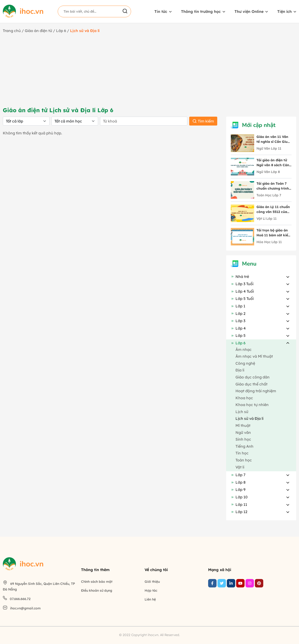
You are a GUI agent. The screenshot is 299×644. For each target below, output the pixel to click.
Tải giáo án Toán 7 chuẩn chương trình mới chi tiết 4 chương (274, 186)
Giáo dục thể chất (251, 384)
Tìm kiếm (203, 121)
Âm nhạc (244, 349)
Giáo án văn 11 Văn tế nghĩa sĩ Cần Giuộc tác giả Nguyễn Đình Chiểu (274, 139)
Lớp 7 (238, 475)
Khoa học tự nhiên (252, 405)
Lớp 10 (239, 497)
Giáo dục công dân (253, 377)
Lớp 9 (238, 489)
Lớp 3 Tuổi (242, 284)
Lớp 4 (238, 328)
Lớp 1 (238, 306)
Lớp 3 (238, 321)
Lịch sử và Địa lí (249, 418)
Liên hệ (150, 599)
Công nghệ (245, 363)
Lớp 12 (239, 512)
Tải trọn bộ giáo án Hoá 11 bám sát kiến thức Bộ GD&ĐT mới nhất (273, 233)
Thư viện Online (249, 11)
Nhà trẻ (240, 277)
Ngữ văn (243, 432)
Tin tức (161, 11)
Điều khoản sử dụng (97, 590)
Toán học (244, 460)
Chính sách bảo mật (97, 582)
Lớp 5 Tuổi (242, 299)
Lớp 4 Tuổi (242, 291)
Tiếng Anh (244, 446)
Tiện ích (285, 11)
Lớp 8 (238, 482)
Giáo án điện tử (38, 31)
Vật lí (240, 467)
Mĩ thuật (243, 425)
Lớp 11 (239, 504)
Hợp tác (151, 590)
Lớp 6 (62, 31)
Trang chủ (12, 31)
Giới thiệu (152, 582)
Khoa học (244, 398)
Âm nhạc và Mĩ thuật (254, 356)
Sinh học (243, 439)
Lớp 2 (238, 313)
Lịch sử (242, 412)
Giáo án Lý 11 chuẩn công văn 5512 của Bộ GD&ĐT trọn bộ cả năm (273, 210)
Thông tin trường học (201, 11)
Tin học (242, 453)
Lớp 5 (238, 335)
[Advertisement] (149, 70)
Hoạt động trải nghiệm (256, 391)
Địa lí (240, 370)
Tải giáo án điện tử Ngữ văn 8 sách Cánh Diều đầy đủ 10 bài (274, 163)
